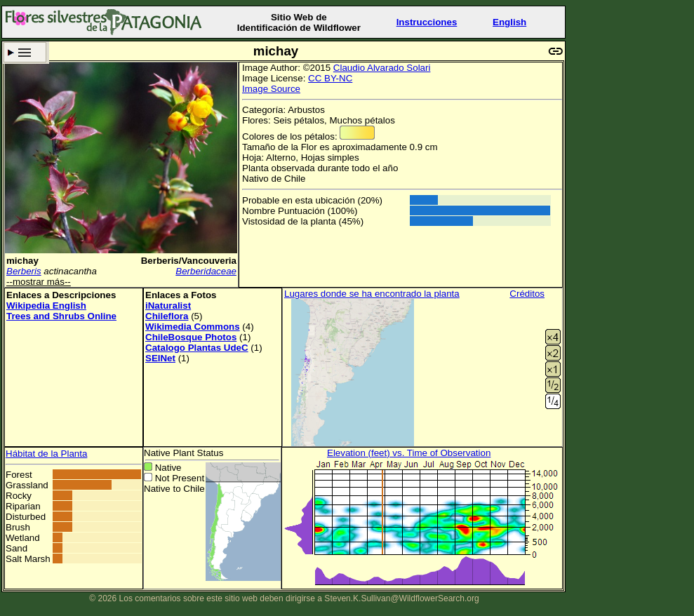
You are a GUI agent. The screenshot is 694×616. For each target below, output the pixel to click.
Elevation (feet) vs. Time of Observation (409, 453)
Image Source (271, 89)
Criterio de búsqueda (25, 52)
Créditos (527, 294)
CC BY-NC (330, 78)
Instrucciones (427, 22)
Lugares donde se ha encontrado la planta (372, 294)
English (509, 22)
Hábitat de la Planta (46, 454)
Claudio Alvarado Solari (382, 68)
